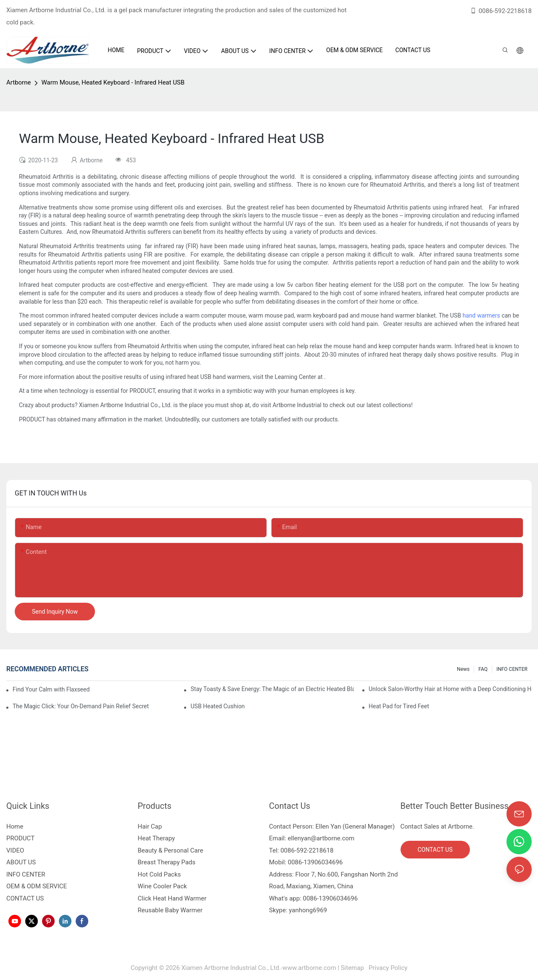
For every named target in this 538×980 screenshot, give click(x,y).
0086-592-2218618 (501, 11)
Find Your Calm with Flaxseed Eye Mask (52, 689)
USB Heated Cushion (218, 706)
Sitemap (354, 968)
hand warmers (481, 315)
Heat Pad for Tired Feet (399, 706)
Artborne (18, 82)
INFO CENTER (512, 669)
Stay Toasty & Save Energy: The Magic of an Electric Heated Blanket (272, 689)
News (463, 669)
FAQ (483, 669)
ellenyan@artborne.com (321, 838)
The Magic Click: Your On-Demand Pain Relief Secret (81, 706)
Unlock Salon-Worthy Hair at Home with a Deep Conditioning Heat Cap (450, 689)
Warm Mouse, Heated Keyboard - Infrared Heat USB (113, 82)
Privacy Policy (387, 968)
